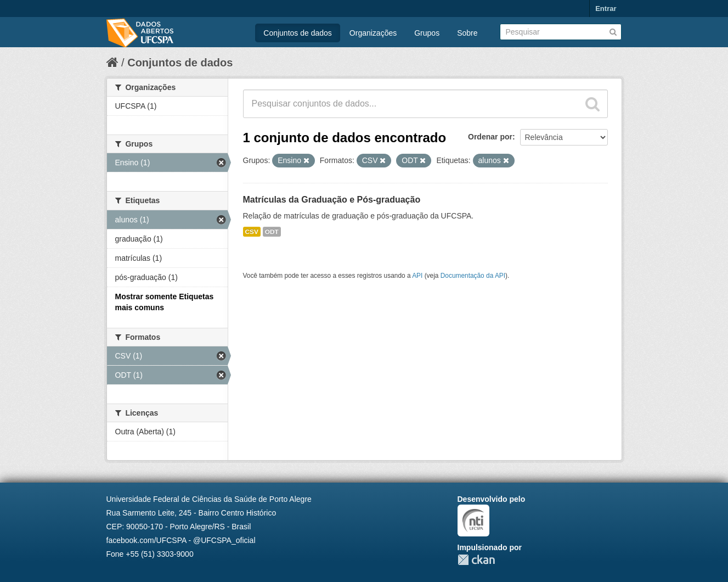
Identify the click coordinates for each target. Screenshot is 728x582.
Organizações (373, 33)
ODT (272, 232)
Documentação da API (473, 276)
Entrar (606, 9)
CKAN (476, 560)
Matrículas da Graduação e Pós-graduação (332, 200)
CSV (252, 232)
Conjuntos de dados (298, 33)
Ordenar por (490, 137)
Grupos (427, 33)
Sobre (467, 33)
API (417, 276)
